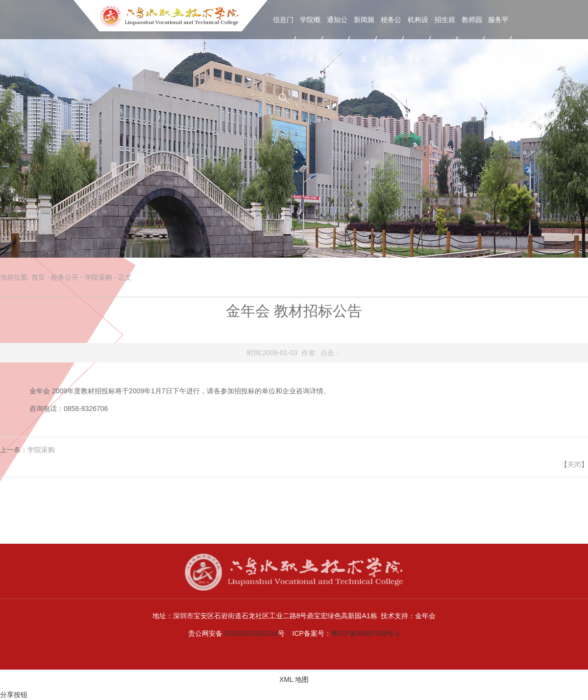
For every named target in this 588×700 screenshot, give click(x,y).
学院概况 (310, 39)
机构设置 (418, 39)
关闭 (574, 464)
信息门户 (283, 39)
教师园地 (472, 39)
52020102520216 (251, 633)
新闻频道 (364, 39)
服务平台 (498, 39)
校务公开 (391, 39)
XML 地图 (294, 679)
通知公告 (337, 39)
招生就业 (445, 39)
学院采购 (98, 277)
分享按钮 (14, 695)
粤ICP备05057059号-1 (366, 633)
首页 (38, 277)
